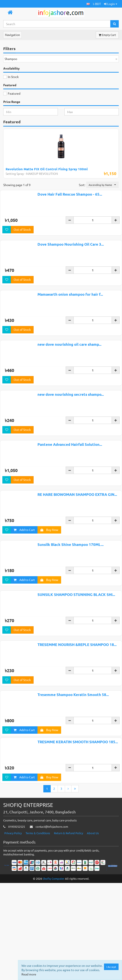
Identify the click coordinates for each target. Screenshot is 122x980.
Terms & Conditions (38, 942)
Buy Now (49, 611)
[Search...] (57, 24)
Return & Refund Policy (68, 942)
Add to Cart (24, 611)
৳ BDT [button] (97, 4)
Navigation (12, 35)
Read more (29, 974)
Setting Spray (15, 174)
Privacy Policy (13, 942)
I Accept (111, 967)
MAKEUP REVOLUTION (42, 174)
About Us (93, 942)
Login (111, 4)
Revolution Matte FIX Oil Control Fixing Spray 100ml (47, 169)
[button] (88, 4)
